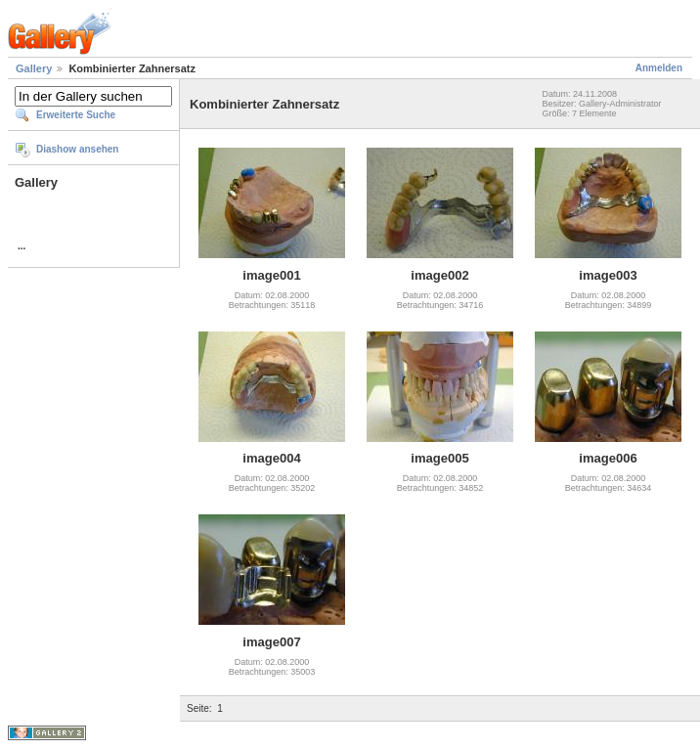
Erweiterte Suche (76, 115)
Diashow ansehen (77, 149)
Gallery (34, 68)
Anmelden (659, 68)
